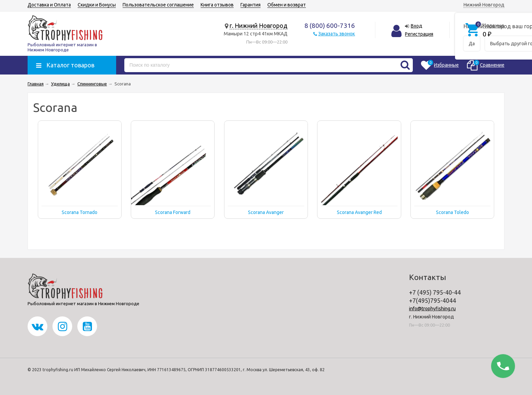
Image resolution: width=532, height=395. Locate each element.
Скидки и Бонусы (97, 5)
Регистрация (419, 34)
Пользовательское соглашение (158, 5)
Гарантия (251, 5)
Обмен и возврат (287, 5)
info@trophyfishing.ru (432, 309)
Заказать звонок (337, 34)
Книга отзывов (217, 5)
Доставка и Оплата (49, 5)
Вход (417, 26)
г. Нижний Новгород (259, 26)
